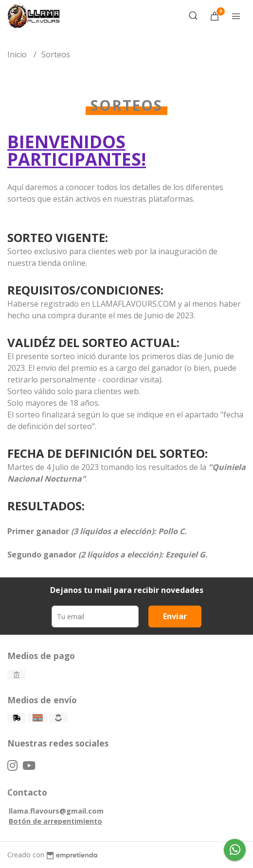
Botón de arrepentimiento (55, 821)
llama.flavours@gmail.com (56, 811)
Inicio (18, 54)
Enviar (175, 616)
